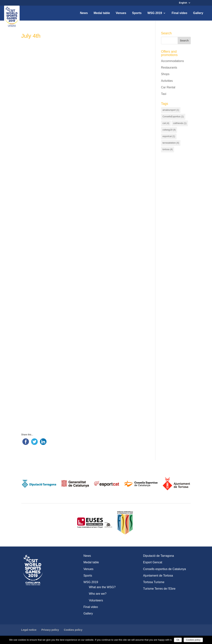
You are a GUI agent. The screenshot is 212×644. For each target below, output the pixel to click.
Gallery (198, 13)
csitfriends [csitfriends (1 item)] (180, 123)
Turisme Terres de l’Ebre (159, 589)
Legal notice (29, 630)
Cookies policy (73, 630)
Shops (165, 74)
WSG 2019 (155, 13)
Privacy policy (50, 630)
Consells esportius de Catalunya (165, 569)
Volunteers (96, 600)
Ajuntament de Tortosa (158, 576)
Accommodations (173, 61)
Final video (180, 13)
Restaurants (169, 68)
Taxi (164, 94)
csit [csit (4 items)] (166, 123)
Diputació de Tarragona (159, 556)
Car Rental (168, 87)
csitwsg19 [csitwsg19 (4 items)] (169, 130)
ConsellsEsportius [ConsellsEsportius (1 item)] (173, 117)
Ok (178, 640)
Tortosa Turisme (154, 582)
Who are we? (98, 594)
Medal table (102, 13)
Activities (167, 81)
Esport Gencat (153, 562)
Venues (121, 13)
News (84, 13)
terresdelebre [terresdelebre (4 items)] (171, 143)
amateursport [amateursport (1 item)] (171, 110)
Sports (137, 13)
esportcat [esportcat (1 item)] (169, 136)
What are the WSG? (102, 587)
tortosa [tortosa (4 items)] (168, 149)
